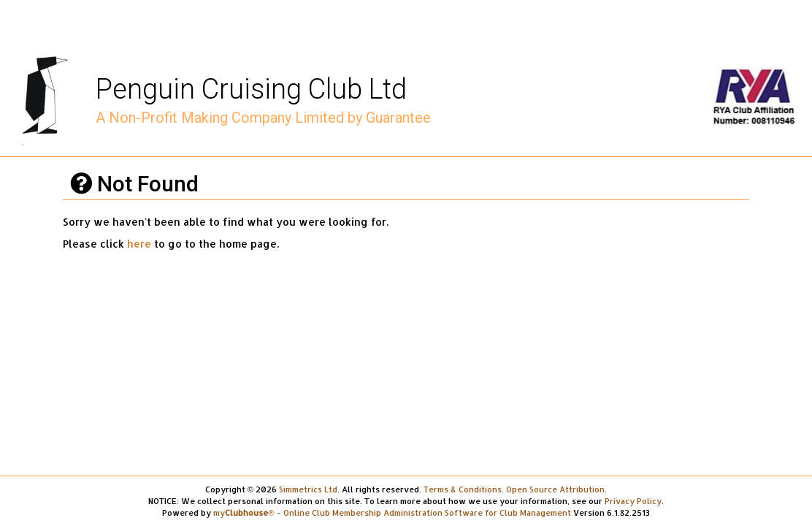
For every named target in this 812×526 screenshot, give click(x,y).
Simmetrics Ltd (308, 489)
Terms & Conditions (463, 489)
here (139, 244)
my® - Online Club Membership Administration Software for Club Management (392, 512)
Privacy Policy (633, 501)
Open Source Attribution (555, 489)
